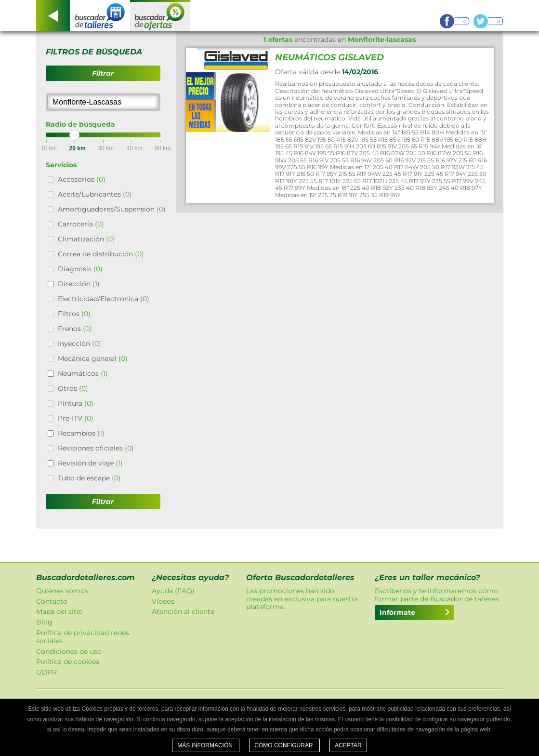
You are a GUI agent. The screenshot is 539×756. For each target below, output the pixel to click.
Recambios (81, 433)
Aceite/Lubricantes (95, 194)
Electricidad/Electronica (104, 299)
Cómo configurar (284, 745)
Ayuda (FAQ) (173, 591)
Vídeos (163, 601)
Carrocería (81, 224)
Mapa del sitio (59, 611)
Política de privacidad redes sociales (83, 637)
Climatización (86, 239)
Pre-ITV (76, 418)
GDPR (46, 672)
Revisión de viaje (90, 463)
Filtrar (103, 73)
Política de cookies (68, 662)
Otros (73, 388)
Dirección (79, 284)
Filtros (74, 314)
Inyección (79, 344)
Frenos (75, 329)
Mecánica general (93, 358)
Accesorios (82, 179)
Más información (206, 745)
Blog (44, 622)
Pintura (76, 403)
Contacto (52, 601)
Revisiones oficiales (96, 448)
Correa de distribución (101, 254)
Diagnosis (80, 269)
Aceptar (348, 745)
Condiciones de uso (69, 651)
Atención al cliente (183, 611)
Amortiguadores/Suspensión (112, 209)
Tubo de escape (89, 478)
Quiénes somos (62, 591)
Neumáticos (83, 373)
